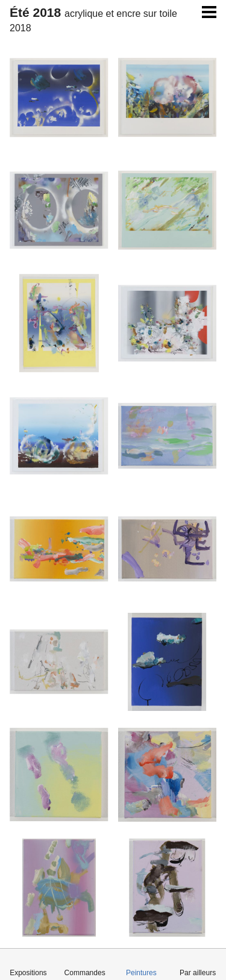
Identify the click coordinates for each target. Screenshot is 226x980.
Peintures (141, 973)
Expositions (28, 973)
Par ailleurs (198, 973)
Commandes (85, 973)
